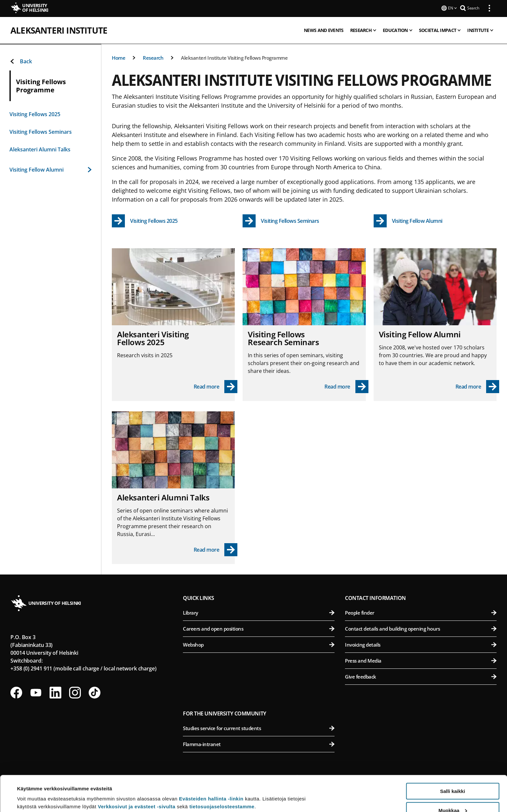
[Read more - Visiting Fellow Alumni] (477, 386)
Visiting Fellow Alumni (51, 169)
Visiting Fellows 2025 (35, 114)
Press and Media (421, 660)
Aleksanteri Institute (59, 30)
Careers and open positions (259, 628)
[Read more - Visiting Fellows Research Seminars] (346, 386)
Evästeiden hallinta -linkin (211, 765)
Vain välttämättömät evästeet (453, 796)
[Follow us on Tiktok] (95, 692)
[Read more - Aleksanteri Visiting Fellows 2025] (216, 386)
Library (259, 612)
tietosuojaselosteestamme (222, 773)
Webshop (259, 644)
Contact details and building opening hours (421, 628)
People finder (421, 612)
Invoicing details (421, 644)
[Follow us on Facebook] (16, 692)
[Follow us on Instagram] (75, 692)
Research (153, 57)
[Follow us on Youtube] (36, 692)
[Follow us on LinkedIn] (55, 692)
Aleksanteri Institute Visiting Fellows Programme (234, 57)
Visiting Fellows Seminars (41, 131)
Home (119, 57)
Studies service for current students (259, 728)
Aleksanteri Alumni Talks (40, 149)
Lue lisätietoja (34, 791)
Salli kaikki (453, 758)
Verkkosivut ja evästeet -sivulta (137, 773)
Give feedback (421, 676)
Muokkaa (453, 777)
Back (21, 61)
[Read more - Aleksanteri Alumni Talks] (216, 549)
